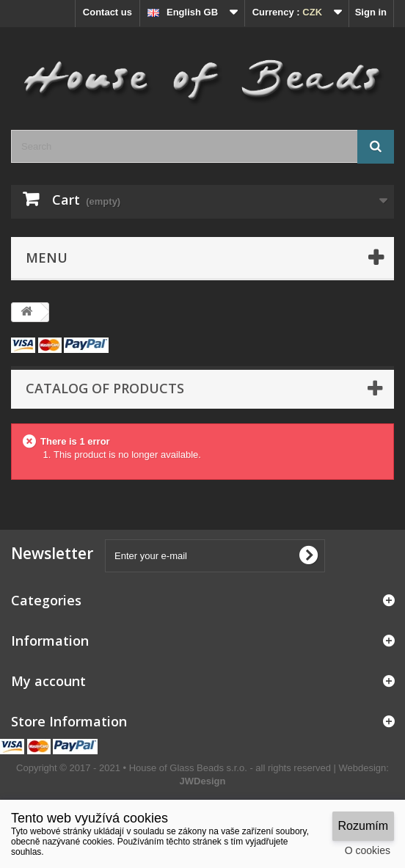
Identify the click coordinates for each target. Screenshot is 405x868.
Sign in (371, 12)
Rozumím (363, 826)
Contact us (107, 12)
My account (48, 681)
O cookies (368, 850)
